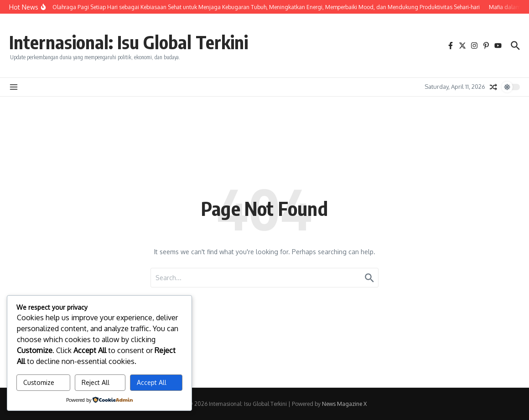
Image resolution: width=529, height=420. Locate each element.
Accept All (152, 382)
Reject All (96, 382)
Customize (39, 382)
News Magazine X (344, 404)
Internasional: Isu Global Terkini (129, 42)
